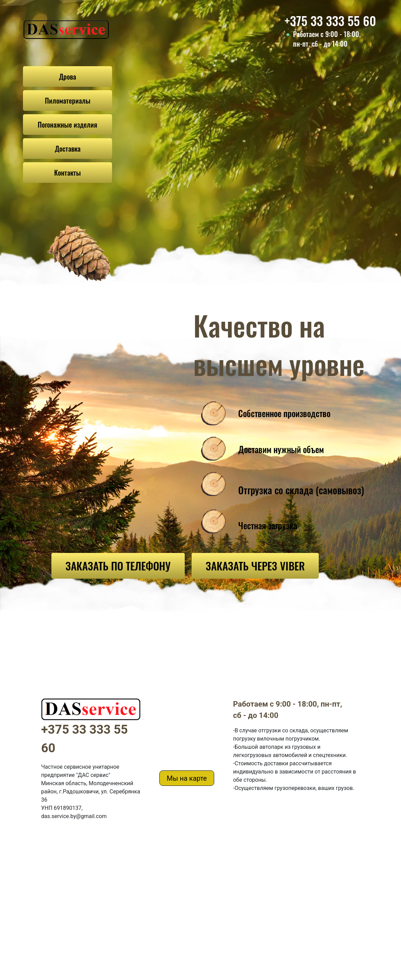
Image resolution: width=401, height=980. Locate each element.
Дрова (68, 76)
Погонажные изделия (68, 125)
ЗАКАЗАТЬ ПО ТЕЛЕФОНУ (118, 566)
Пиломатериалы (68, 101)
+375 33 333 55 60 (330, 20)
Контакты (68, 173)
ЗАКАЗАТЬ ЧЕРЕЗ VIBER (255, 566)
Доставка (68, 149)
